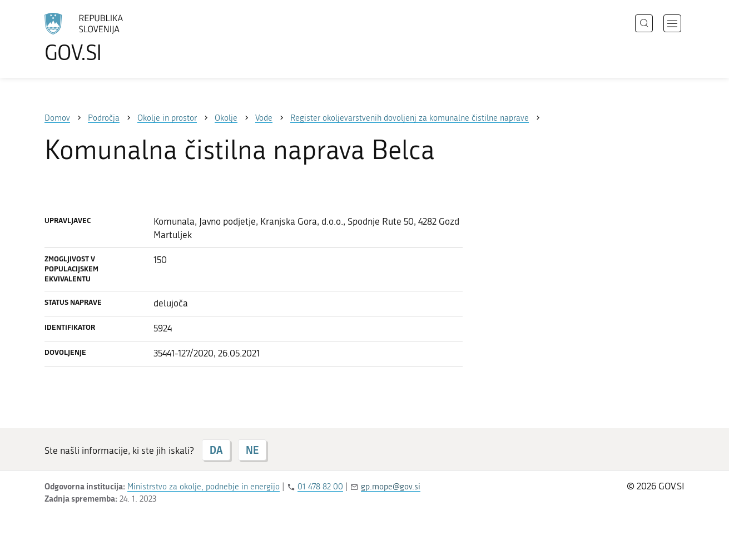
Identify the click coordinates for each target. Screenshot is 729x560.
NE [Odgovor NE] (252, 450)
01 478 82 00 (320, 487)
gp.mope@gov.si (391, 487)
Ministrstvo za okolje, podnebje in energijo (204, 487)
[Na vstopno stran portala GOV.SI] (115, 38)
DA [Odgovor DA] (216, 450)
